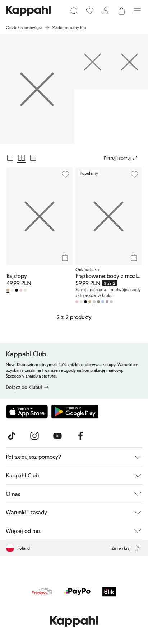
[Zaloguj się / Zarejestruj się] (106, 11)
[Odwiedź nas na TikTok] (11, 436)
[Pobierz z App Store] (27, 412)
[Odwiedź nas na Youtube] (57, 436)
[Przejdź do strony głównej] (28, 11)
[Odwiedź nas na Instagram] (34, 436)
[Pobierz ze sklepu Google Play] (75, 412)
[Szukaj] (74, 11)
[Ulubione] (90, 11)
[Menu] (137, 11)
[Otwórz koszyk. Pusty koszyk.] (121, 11)
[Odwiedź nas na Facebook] (80, 436)
